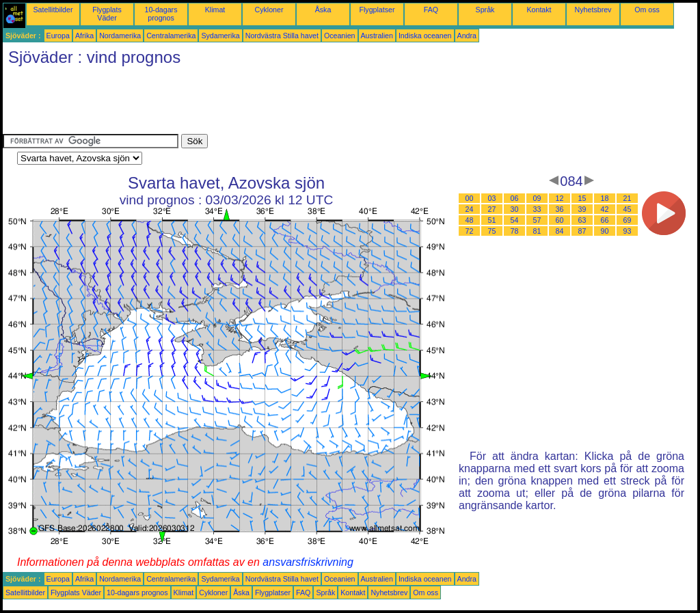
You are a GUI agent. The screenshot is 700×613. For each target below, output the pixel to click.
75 (492, 231)
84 (560, 231)
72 (470, 231)
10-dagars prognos (161, 14)
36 (560, 209)
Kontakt (539, 10)
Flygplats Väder (107, 14)
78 (515, 231)
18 (605, 198)
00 (470, 198)
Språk (485, 10)
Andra (467, 36)
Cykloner (269, 10)
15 (582, 198)
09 (537, 198)
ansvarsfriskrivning (308, 562)
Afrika (84, 36)
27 (492, 209)
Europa (58, 36)
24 (470, 209)
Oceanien (340, 36)
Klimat (215, 10)
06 (515, 198)
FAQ (431, 10)
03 (492, 198)
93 (628, 231)
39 (582, 209)
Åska (323, 10)
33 (537, 209)
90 (605, 231)
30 (515, 209)
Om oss (647, 10)
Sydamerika (220, 36)
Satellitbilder (53, 10)
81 (537, 231)
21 (628, 198)
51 (492, 220)
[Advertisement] (252, 103)
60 (560, 220)
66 (605, 220)
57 (537, 220)
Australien (377, 36)
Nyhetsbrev (593, 10)
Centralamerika (171, 36)
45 (628, 209)
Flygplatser (377, 10)
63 (582, 220)
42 (605, 209)
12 (560, 198)
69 (628, 220)
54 (515, 220)
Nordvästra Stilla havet (282, 36)
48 (470, 220)
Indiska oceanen (425, 36)
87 (582, 231)
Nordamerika (120, 36)
